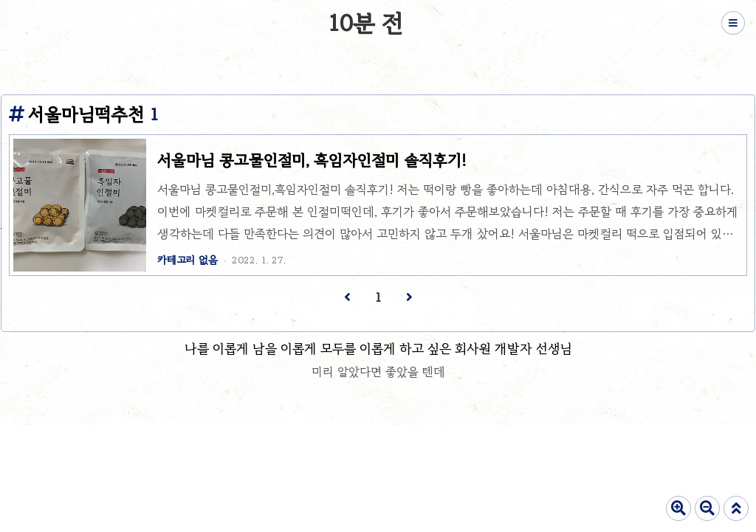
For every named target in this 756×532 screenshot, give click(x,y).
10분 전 (365, 23)
